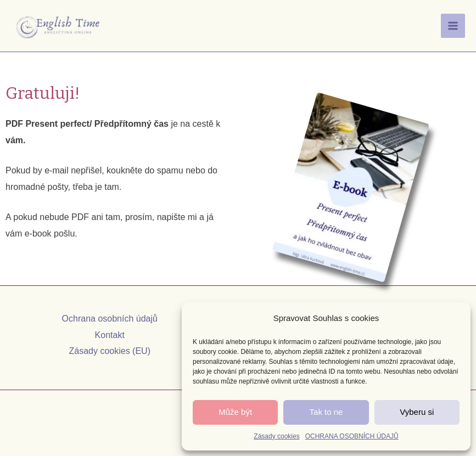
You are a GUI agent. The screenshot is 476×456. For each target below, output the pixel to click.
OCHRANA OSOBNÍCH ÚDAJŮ (352, 436)
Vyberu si (417, 412)
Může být (235, 412)
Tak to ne (326, 412)
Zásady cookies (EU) (110, 351)
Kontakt (110, 335)
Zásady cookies (276, 436)
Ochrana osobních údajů (110, 319)
